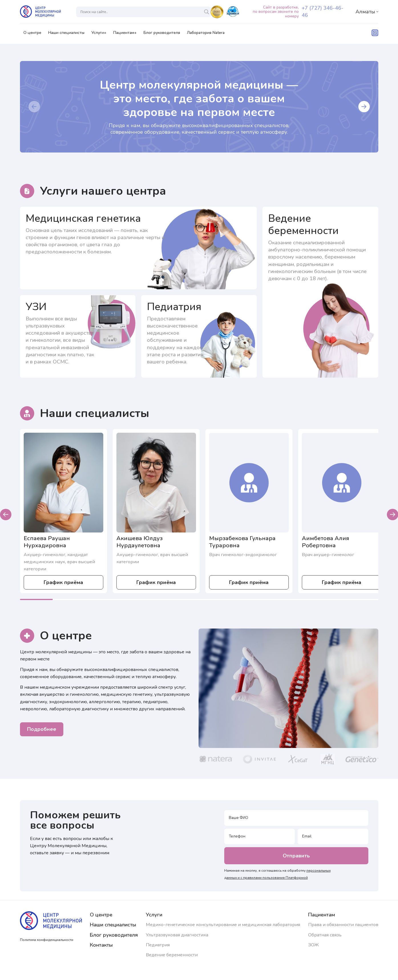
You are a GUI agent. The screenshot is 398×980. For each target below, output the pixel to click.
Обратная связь (325, 935)
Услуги (154, 915)
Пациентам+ (125, 34)
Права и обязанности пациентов (343, 925)
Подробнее (42, 729)
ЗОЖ (313, 945)
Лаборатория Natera (206, 34)
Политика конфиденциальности (47, 940)
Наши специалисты (66, 34)
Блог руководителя (162, 34)
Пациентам (322, 915)
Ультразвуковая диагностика (177, 935)
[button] (34, 107)
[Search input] (141, 12)
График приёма (63, 582)
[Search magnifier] (207, 12)
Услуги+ (99, 34)
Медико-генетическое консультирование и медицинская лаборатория (223, 925)
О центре (32, 34)
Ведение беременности (172, 955)
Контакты (101, 945)
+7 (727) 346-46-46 (323, 12)
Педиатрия (158, 945)
